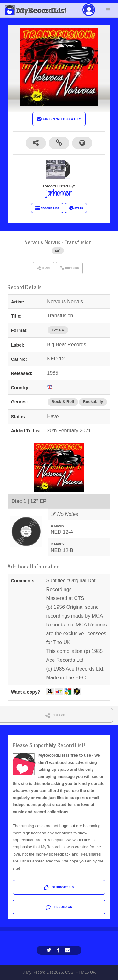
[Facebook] (59, 950)
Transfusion (78, 242)
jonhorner (59, 193)
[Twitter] (50, 950)
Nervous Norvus (42, 242)
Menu (108, 9)
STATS (76, 208)
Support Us (59, 888)
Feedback (59, 907)
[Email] (68, 950)
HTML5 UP (85, 972)
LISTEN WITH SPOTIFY (59, 119)
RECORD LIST (47, 208)
